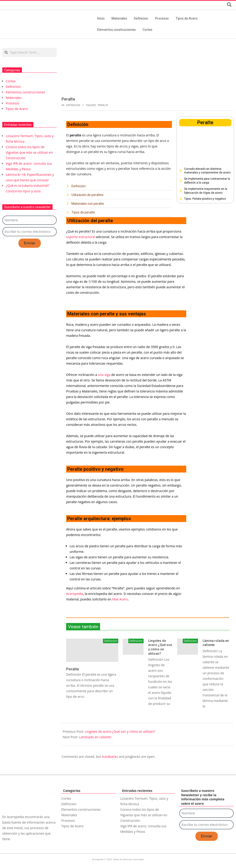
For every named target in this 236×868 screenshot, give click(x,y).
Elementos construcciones (25, 92)
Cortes (11, 81)
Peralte (103, 105)
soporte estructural (81, 237)
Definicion (73, 105)
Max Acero (120, 599)
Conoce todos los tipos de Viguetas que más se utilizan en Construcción (29, 152)
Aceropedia (75, 594)
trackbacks (110, 757)
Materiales (14, 98)
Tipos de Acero (17, 109)
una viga (104, 375)
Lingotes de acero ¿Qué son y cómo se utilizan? (120, 731)
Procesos (13, 103)
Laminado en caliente (95, 737)
